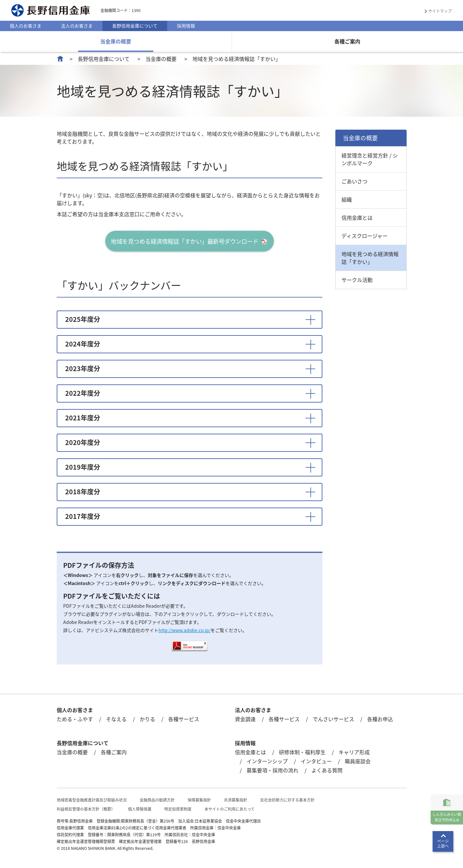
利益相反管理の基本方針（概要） (86, 809)
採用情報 (186, 26)
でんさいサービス (333, 719)
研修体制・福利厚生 (302, 752)
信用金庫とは (357, 217)
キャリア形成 (354, 752)
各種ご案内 (347, 41)
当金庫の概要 (116, 41)
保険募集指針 (199, 800)
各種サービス (184, 719)
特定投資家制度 (178, 809)
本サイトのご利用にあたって (230, 809)
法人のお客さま (77, 26)
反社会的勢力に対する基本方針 (287, 800)
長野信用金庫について (135, 26)
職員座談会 (358, 761)
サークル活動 (357, 280)
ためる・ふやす (75, 719)
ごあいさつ (354, 181)
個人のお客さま (26, 26)
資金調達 (245, 719)
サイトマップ (440, 11)
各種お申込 (380, 719)
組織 (347, 199)
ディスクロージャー (365, 236)
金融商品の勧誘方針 (157, 800)
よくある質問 (327, 770)
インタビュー (316, 761)
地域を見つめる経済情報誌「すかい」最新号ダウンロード (185, 241)
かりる (147, 719)
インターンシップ (267, 761)
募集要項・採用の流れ (272, 770)
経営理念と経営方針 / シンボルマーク (370, 159)
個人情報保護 (140, 809)
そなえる (116, 719)
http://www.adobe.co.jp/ (185, 630)
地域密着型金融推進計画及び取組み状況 (92, 800)
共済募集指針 (236, 800)
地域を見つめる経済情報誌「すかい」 (370, 258)
